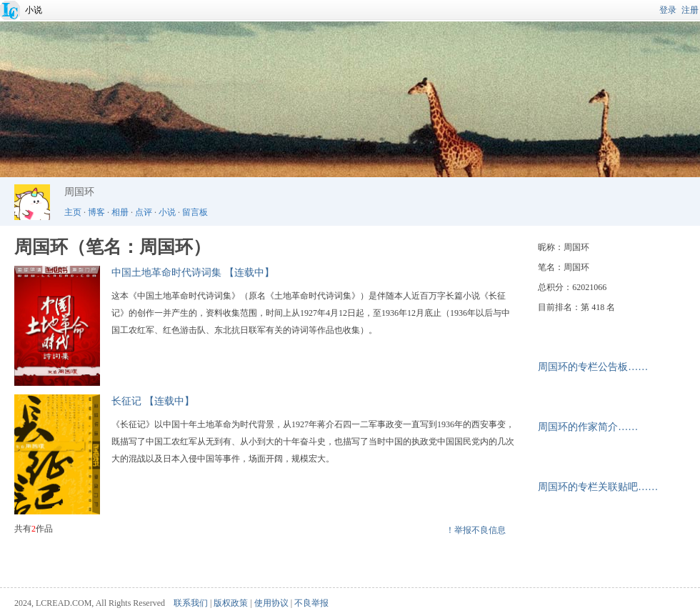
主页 (73, 212)
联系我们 (191, 603)
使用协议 (271, 603)
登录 (668, 10)
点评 (144, 212)
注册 (690, 10)
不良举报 (311, 603)
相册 (120, 212)
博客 (96, 212)
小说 (34, 10)
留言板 (195, 212)
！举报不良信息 (476, 530)
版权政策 (231, 603)
